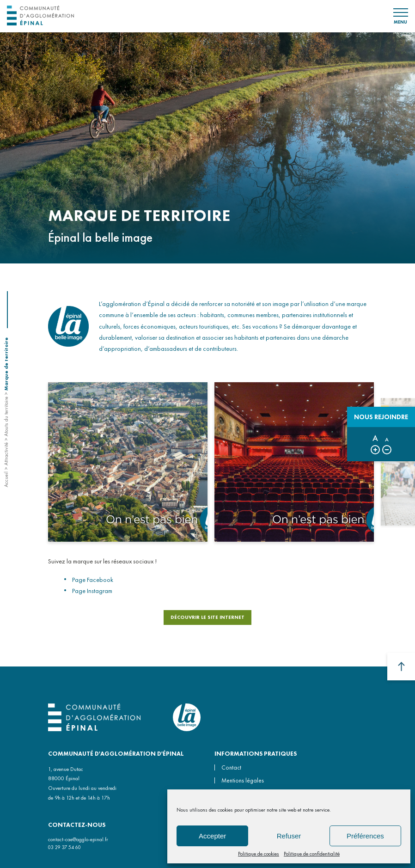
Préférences (365, 836)
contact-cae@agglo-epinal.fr (78, 839)
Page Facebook (93, 582)
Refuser (289, 836)
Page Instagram (92, 593)
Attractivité (6, 454)
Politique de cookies (259, 854)
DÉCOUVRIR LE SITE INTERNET (207, 620)
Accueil (6, 479)
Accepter (212, 836)
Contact (231, 767)
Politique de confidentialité (312, 854)
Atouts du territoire (6, 416)
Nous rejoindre (381, 417)
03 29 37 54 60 (64, 847)
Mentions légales (243, 780)
